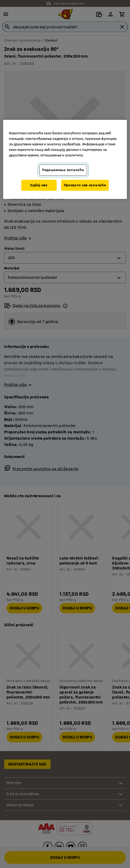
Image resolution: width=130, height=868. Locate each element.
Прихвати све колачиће (85, 185)
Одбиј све (39, 185)
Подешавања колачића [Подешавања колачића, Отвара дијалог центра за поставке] (63, 170)
